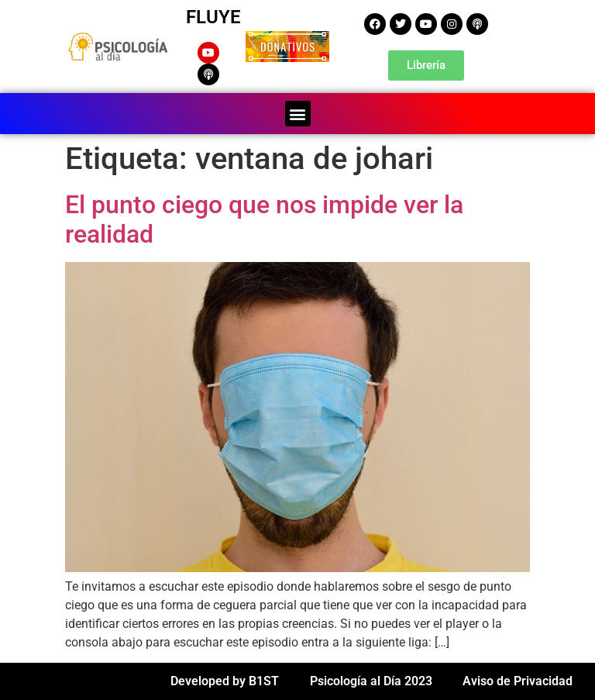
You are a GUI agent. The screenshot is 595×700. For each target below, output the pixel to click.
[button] (298, 114)
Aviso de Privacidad (518, 681)
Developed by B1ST (225, 681)
